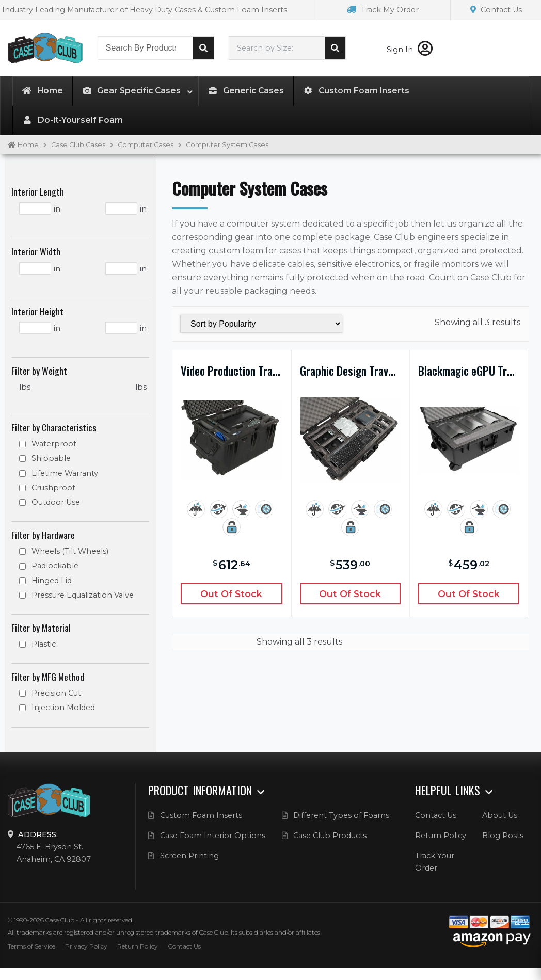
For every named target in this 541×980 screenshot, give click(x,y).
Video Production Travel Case (232, 371)
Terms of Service (31, 946)
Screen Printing (189, 856)
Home (28, 145)
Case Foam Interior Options (213, 836)
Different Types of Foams (341, 815)
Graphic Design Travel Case (351, 371)
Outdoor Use (56, 502)
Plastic (44, 644)
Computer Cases (146, 145)
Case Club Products (330, 836)
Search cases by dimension (335, 48)
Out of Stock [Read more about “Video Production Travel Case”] (231, 594)
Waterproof (54, 444)
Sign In (410, 50)
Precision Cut (56, 693)
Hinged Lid (52, 581)
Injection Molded (63, 708)
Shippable (51, 458)
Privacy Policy (86, 946)
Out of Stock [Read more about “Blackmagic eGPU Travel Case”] (469, 594)
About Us (500, 815)
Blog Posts (503, 836)
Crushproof (53, 488)
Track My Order (383, 10)
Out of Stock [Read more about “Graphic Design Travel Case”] (350, 594)
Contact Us (496, 10)
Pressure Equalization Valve (83, 595)
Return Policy (441, 836)
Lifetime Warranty (65, 473)
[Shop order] (261, 324)
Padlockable (55, 566)
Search (203, 48)
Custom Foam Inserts (201, 815)
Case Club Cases (78, 145)
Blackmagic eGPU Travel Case (469, 371)
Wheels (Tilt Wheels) (70, 551)
